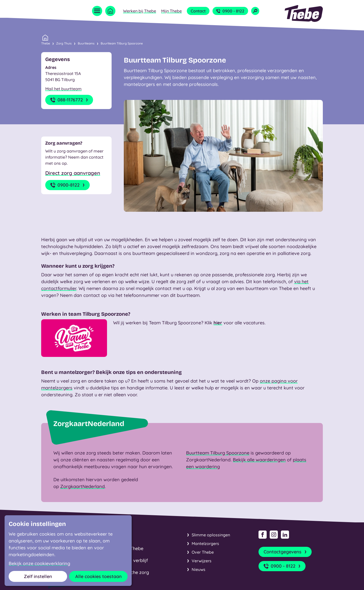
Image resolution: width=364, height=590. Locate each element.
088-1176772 (70, 100)
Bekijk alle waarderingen (259, 460)
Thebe (46, 43)
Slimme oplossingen (211, 535)
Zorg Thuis (64, 43)
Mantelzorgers (205, 543)
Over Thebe (203, 552)
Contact (198, 11)
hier (218, 323)
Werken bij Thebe (140, 11)
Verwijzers (202, 561)
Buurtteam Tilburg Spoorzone (122, 43)
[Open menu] (97, 11)
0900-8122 (68, 185)
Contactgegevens (286, 552)
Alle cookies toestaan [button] (98, 576)
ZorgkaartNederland (82, 486)
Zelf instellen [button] (38, 576)
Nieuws (199, 569)
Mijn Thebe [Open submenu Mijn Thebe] (171, 11)
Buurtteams (86, 43)
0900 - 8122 (230, 11)
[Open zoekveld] (255, 11)
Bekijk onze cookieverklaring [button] (39, 564)
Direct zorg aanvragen (73, 173)
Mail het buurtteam (63, 89)
